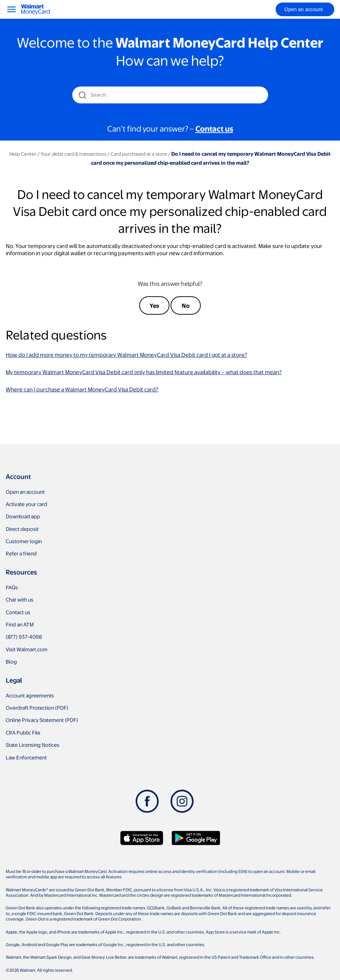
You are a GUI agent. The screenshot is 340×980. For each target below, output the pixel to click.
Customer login (24, 541)
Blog (11, 661)
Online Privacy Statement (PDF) (42, 720)
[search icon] (82, 95)
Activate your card (26, 504)
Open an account (25, 492)
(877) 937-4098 (24, 637)
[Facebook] (147, 801)
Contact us (18, 612)
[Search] (171, 95)
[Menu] (12, 9)
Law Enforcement (26, 757)
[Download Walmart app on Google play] (196, 838)
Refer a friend (21, 553)
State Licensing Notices (33, 745)
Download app (23, 516)
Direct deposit (22, 529)
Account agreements (30, 695)
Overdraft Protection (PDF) (37, 708)
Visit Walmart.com (27, 649)
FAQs (12, 587)
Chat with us (20, 599)
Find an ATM (20, 624)
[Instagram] (182, 801)
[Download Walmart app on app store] (142, 838)
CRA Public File (23, 732)
